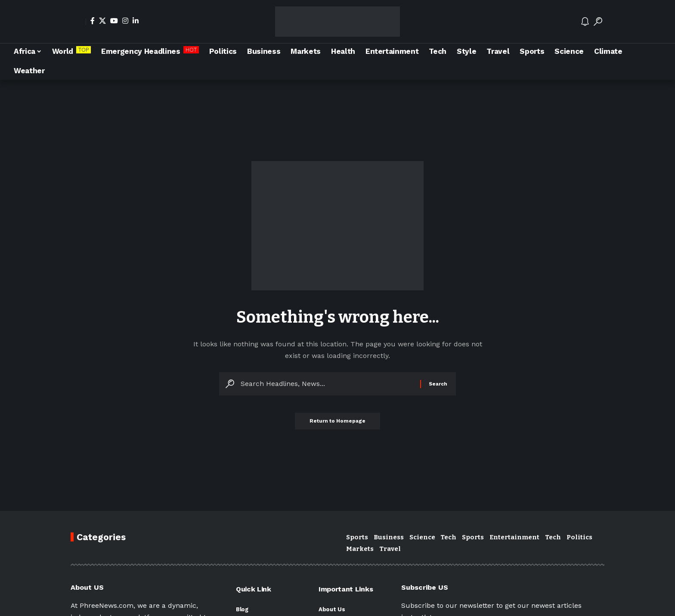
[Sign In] (78, 22)
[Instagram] (125, 21)
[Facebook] (93, 21)
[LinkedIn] (136, 21)
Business (389, 537)
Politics (579, 537)
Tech (448, 537)
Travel (390, 549)
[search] (598, 22)
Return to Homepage (337, 424)
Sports (357, 537)
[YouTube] (114, 21)
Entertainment (514, 537)
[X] (102, 21)
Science (422, 537)
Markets (360, 549)
